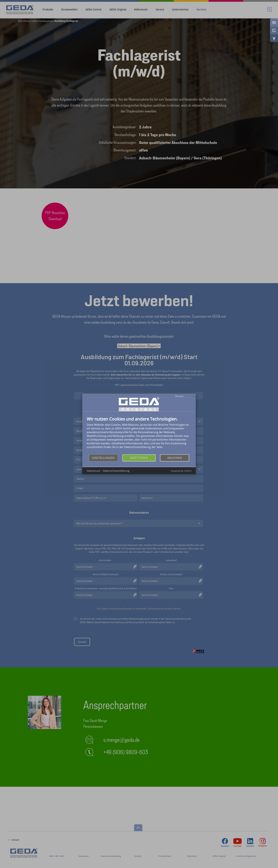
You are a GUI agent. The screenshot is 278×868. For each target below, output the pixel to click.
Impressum (93, 471)
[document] (139, 436)
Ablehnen (175, 458)
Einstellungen (103, 458)
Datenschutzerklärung (116, 471)
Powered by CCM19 (181, 471)
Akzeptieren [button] (139, 458)
